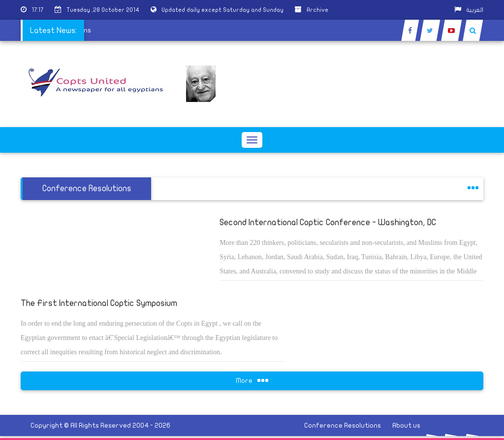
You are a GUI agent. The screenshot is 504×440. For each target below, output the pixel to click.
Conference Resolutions (343, 425)
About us (406, 425)
